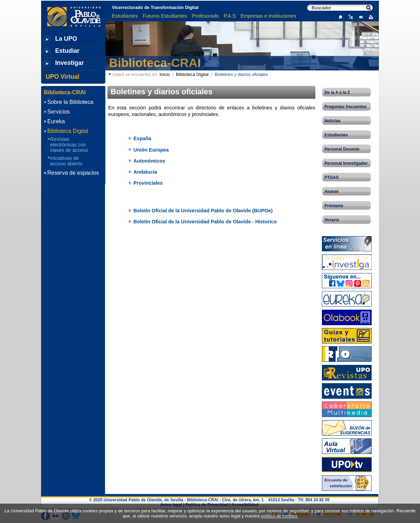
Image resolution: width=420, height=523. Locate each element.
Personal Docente (342, 149)
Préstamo (334, 206)
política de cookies (279, 516)
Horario (332, 220)
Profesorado (205, 16)
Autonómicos (149, 161)
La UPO (66, 39)
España (142, 138)
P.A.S (230, 16)
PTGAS (331, 177)
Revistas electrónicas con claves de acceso (69, 145)
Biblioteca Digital (192, 74)
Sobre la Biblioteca (70, 102)
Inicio (165, 74)
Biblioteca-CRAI (155, 63)
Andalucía (145, 172)
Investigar (70, 63)
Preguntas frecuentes (346, 107)
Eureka (56, 121)
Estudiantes (125, 16)
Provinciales (148, 183)
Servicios (59, 112)
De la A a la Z (337, 93)
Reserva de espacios (73, 173)
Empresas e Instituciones (269, 16)
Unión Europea (151, 150)
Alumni (331, 192)
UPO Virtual (62, 77)
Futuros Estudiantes (165, 16)
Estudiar (67, 51)
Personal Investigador (346, 163)
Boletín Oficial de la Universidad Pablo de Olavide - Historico (205, 222)
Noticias (332, 121)
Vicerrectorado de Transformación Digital (155, 7)
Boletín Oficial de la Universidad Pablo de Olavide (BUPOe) (203, 211)
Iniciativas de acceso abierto (66, 161)
